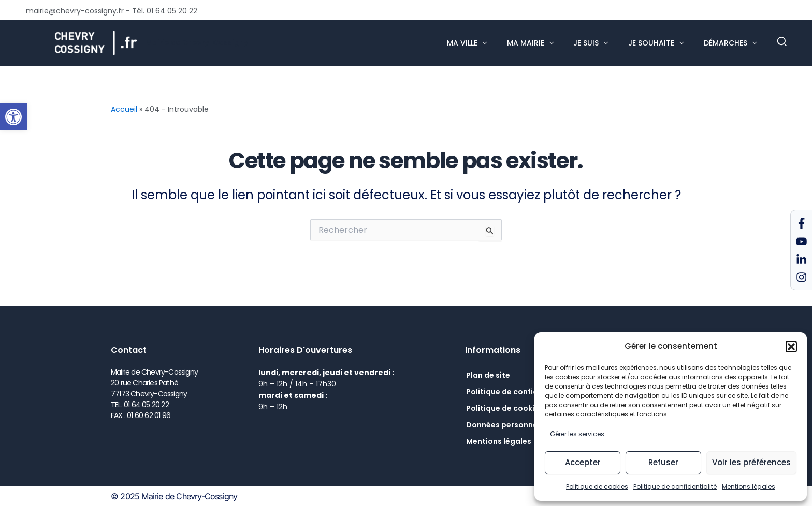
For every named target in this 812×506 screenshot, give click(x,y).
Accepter (583, 462)
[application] (503, 43)
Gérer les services (577, 434)
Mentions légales (749, 487)
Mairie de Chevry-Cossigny (197, 42)
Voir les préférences (751, 462)
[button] (13, 117)
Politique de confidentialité (675, 487)
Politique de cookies (597, 487)
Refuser (663, 462)
